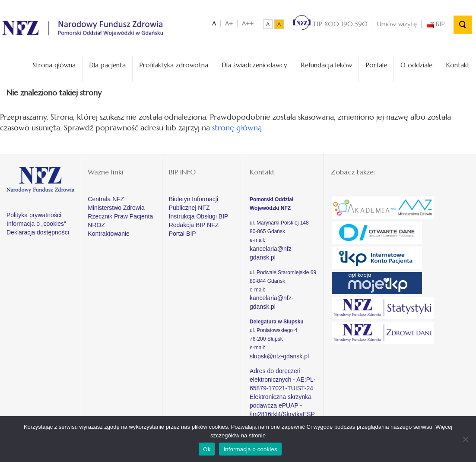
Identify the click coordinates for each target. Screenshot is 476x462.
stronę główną (237, 128)
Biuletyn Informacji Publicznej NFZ (194, 203)
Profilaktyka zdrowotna (174, 65)
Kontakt (458, 65)
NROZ (96, 225)
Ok (207, 449)
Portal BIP (182, 234)
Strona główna (54, 65)
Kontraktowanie (109, 234)
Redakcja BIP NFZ (194, 225)
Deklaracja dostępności (38, 232)
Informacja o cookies (250, 449)
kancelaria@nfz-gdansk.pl (271, 253)
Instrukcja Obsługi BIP (199, 216)
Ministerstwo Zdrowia (116, 208)
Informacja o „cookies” (36, 224)
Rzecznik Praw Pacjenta (120, 216)
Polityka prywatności (34, 215)
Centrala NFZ (106, 199)
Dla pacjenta (107, 65)
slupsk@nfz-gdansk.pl (279, 356)
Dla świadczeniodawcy (254, 65)
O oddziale (416, 65)
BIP (435, 24)
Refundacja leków (326, 65)
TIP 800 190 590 (330, 24)
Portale (376, 65)
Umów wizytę (397, 24)
